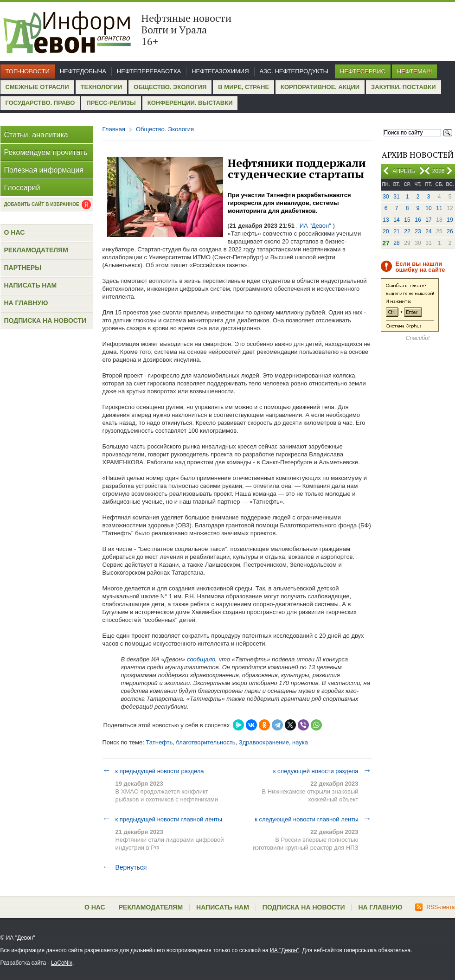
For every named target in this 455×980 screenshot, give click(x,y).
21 (396, 231)
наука (300, 742)
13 (386, 220)
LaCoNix (62, 963)
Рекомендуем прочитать (46, 152)
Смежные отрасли (37, 87)
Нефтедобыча (83, 71)
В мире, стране (244, 87)
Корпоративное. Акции (320, 87)
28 (396, 243)
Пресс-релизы (111, 103)
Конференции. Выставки (190, 103)
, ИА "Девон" (314, 226)
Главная (114, 129)
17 (428, 220)
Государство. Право (40, 103)
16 (418, 220)
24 (428, 231)
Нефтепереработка (149, 71)
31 (396, 197)
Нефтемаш (414, 71)
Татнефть (159, 742)
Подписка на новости (45, 320)
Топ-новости (28, 71)
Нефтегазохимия (220, 71)
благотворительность (206, 742)
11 (439, 208)
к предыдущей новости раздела (153, 771)
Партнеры (23, 268)
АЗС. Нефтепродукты (294, 71)
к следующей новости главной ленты (313, 819)
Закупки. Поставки (403, 87)
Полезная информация (44, 170)
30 (386, 197)
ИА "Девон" (285, 950)
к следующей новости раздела (322, 771)
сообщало (200, 659)
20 (386, 231)
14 (396, 220)
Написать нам (31, 285)
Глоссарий (22, 188)
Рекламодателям (36, 250)
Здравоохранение (264, 742)
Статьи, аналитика (36, 135)
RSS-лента (435, 907)
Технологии (102, 87)
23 (418, 231)
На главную (26, 303)
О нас (15, 232)
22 (407, 231)
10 (428, 208)
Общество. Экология (170, 87)
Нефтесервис (363, 71)
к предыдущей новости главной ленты (163, 819)
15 (407, 220)
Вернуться (125, 867)
